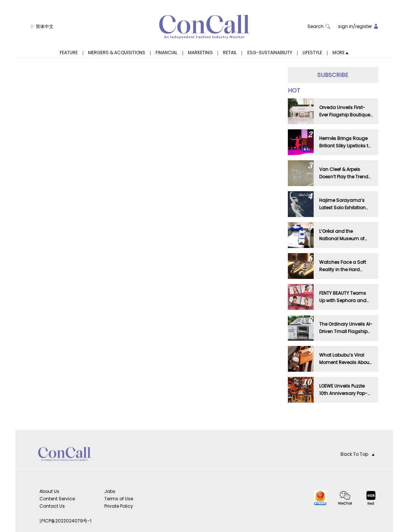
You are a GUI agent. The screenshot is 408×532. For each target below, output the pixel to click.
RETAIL (230, 53)
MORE (340, 53)
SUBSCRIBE (333, 75)
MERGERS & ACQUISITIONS (117, 53)
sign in (346, 26)
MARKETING (200, 53)
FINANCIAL (166, 53)
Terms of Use (119, 499)
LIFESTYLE (312, 53)
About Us (49, 491)
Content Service (57, 499)
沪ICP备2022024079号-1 (65, 521)
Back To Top (358, 454)
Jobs (110, 491)
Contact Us (52, 506)
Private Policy (119, 506)
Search (319, 26)
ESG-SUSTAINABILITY (270, 53)
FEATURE (69, 53)
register (364, 26)
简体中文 (42, 26)
